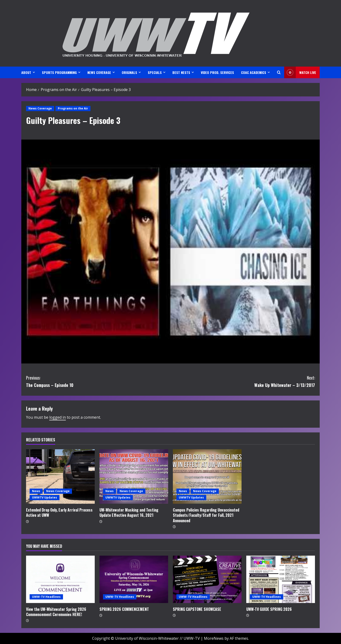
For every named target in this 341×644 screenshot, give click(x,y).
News (36, 491)
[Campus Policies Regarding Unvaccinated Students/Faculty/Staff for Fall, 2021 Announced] (207, 476)
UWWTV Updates (45, 497)
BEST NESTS (181, 72)
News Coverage (40, 108)
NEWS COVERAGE (99, 72)
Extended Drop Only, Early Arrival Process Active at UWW (59, 512)
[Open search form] (279, 72)
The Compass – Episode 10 (98, 381)
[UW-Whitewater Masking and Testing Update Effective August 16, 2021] (134, 476)
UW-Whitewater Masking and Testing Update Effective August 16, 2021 (129, 512)
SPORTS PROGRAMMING (59, 72)
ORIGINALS (129, 72)
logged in (58, 417)
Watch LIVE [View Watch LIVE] (300, 72)
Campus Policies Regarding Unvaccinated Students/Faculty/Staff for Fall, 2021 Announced (206, 515)
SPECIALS (155, 72)
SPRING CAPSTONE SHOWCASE (197, 609)
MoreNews (214, 638)
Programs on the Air (73, 108)
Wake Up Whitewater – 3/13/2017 (243, 381)
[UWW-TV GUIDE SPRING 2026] (281, 579)
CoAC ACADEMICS (254, 72)
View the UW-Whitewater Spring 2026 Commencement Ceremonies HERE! (56, 612)
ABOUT (26, 72)
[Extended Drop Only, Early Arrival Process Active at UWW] (60, 476)
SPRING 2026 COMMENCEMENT (124, 609)
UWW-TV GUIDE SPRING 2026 (269, 609)
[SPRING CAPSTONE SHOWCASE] (207, 579)
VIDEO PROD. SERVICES (217, 72)
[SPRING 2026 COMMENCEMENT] (134, 579)
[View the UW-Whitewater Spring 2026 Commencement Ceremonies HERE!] (60, 579)
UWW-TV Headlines (46, 597)
